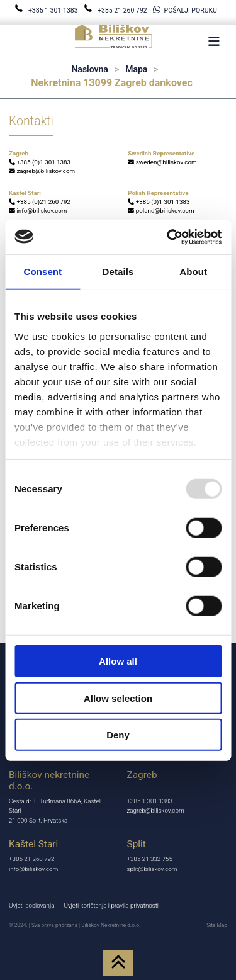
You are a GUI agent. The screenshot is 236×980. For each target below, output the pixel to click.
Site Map (217, 925)
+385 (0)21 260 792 (40, 202)
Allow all (118, 661)
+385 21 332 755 (150, 859)
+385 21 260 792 (116, 10)
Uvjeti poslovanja (31, 905)
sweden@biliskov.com (162, 162)
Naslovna (89, 69)
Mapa (136, 69)
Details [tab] (118, 272)
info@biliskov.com (38, 211)
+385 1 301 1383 (47, 10)
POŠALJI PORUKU (185, 10)
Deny (118, 735)
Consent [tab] (42, 272)
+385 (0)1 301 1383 (40, 162)
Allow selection (118, 698)
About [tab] (193, 272)
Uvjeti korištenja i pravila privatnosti (111, 905)
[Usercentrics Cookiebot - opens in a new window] (168, 237)
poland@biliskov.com (161, 211)
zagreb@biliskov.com (42, 171)
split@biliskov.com (152, 869)
